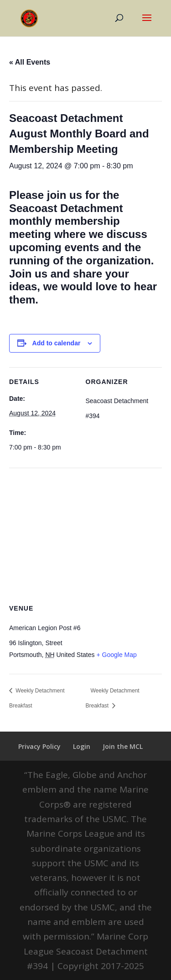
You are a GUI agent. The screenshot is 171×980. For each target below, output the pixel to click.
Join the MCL (123, 746)
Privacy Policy (39, 746)
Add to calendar (57, 343)
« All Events (30, 62)
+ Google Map (116, 655)
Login (82, 746)
